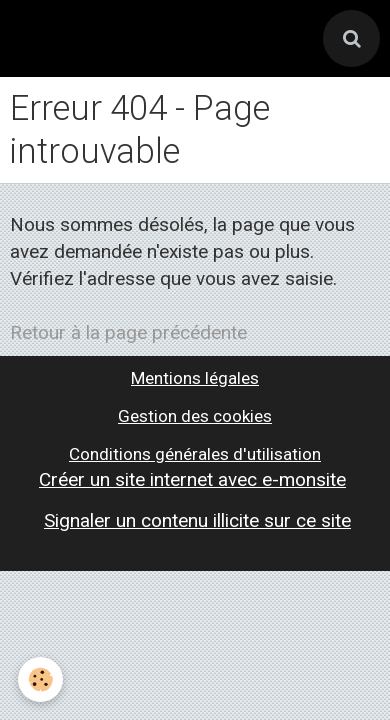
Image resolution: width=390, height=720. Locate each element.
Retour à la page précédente (128, 332)
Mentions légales (195, 378)
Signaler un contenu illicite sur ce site (197, 520)
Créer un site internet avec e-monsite (192, 479)
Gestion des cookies (195, 416)
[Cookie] (40, 679)
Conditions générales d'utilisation (195, 454)
